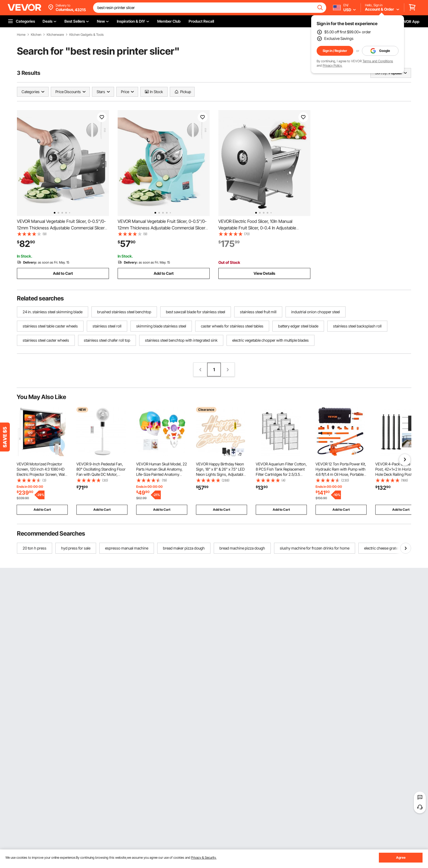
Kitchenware (55, 35)
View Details (264, 273)
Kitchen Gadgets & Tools (87, 35)
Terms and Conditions (378, 61)
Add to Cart (63, 273)
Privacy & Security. (204, 857)
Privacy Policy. (332, 65)
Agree (401, 857)
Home (21, 35)
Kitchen (36, 35)
